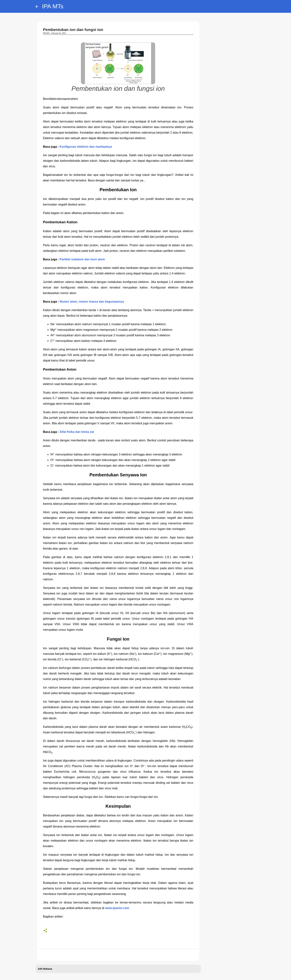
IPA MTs (53, 6)
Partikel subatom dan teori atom (82, 259)
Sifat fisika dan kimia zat (77, 432)
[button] (45, 931)
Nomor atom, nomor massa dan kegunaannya (92, 302)
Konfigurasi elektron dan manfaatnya (86, 147)
